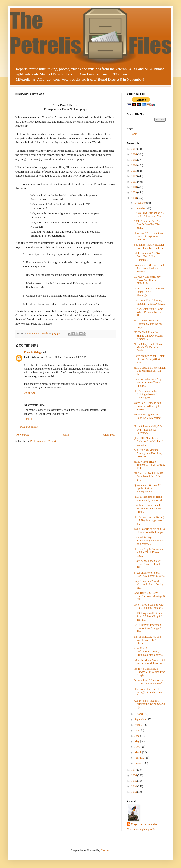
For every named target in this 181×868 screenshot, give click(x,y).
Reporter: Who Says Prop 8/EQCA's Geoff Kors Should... (148, 383)
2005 (134, 781)
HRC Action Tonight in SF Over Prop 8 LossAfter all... (148, 477)
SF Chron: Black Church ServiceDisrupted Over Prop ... (148, 509)
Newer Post (23, 435)
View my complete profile (141, 830)
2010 (134, 187)
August (139, 725)
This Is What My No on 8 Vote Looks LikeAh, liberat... (148, 640)
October (139, 714)
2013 (134, 171)
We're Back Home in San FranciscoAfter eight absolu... (147, 406)
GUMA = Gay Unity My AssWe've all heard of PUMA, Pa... (147, 280)
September (140, 720)
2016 (134, 154)
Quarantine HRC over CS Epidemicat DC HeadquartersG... (148, 489)
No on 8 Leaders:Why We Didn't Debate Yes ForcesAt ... (148, 430)
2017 (134, 149)
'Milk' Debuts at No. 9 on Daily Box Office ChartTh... (147, 257)
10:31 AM (30, 393)
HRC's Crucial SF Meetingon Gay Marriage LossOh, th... (150, 371)
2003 (134, 792)
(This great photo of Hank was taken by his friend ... (149, 498)
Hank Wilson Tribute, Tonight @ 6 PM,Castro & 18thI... (150, 465)
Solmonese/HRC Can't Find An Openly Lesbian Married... (149, 268)
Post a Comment (29, 427)
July (137, 730)
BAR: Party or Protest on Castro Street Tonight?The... (147, 628)
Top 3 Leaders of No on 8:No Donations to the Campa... (150, 530)
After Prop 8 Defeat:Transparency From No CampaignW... (148, 652)
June (137, 736)
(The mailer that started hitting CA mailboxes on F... (148, 692)
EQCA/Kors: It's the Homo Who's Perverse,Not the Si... (148, 312)
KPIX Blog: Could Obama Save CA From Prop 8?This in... (148, 616)
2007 (134, 770)
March (138, 752)
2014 (134, 165)
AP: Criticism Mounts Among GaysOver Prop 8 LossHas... (149, 453)
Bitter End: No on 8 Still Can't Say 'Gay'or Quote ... (150, 574)
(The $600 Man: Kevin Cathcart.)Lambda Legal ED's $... (148, 441)
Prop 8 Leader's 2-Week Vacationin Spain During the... (149, 584)
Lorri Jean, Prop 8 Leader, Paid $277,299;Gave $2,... (149, 302)
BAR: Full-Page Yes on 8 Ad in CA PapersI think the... (149, 662)
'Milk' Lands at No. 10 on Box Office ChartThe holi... (148, 225)
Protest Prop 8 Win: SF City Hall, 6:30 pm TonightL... (149, 606)
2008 (134, 198)
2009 (134, 192)
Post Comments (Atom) (43, 441)
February (140, 758)
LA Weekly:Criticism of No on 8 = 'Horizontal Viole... (149, 215)
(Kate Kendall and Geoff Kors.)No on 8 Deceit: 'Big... (147, 564)
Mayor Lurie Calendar (144, 824)
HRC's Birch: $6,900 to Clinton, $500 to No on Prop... (148, 324)
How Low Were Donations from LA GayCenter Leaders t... (148, 236)
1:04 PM (29, 419)
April (138, 747)
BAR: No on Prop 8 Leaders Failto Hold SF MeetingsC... (149, 292)
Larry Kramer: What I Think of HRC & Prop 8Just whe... (149, 359)
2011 (134, 182)
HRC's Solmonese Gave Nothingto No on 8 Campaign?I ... (147, 394)
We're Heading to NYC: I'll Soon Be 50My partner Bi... (148, 418)
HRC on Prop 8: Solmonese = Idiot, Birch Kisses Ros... (149, 552)
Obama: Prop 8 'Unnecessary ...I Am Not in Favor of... (149, 682)
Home (66, 435)
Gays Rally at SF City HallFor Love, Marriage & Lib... (150, 596)
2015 (134, 160)
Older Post (109, 435)
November (140, 208)
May (137, 741)
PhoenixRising (32, 352)
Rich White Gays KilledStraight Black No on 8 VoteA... (148, 541)
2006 (134, 775)
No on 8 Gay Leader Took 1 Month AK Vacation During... (149, 347)
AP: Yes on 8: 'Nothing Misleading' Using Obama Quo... (149, 704)
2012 (134, 176)
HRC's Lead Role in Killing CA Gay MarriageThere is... (149, 520)
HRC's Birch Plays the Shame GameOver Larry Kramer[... (149, 336)
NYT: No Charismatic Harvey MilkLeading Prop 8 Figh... (150, 672)
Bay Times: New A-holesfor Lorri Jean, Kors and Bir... (149, 246)
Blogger (105, 851)
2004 (134, 786)
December (140, 203)
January (139, 763)
